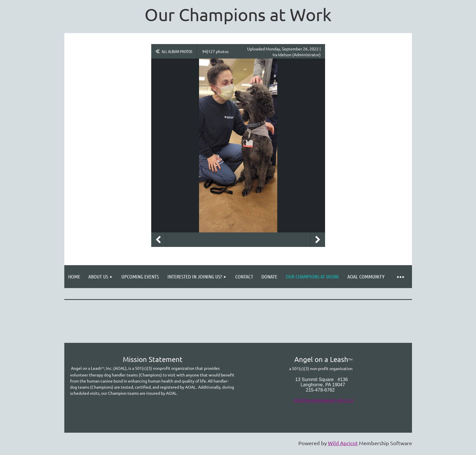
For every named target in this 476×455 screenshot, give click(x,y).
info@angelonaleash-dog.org (324, 400)
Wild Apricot (343, 443)
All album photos (177, 51)
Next (318, 240)
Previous (158, 240)
